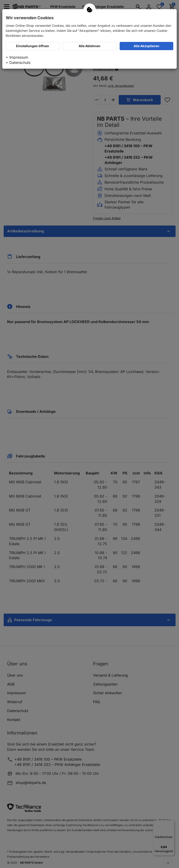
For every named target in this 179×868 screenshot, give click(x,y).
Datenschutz (20, 63)
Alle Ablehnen (89, 46)
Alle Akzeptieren (146, 46)
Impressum (19, 57)
